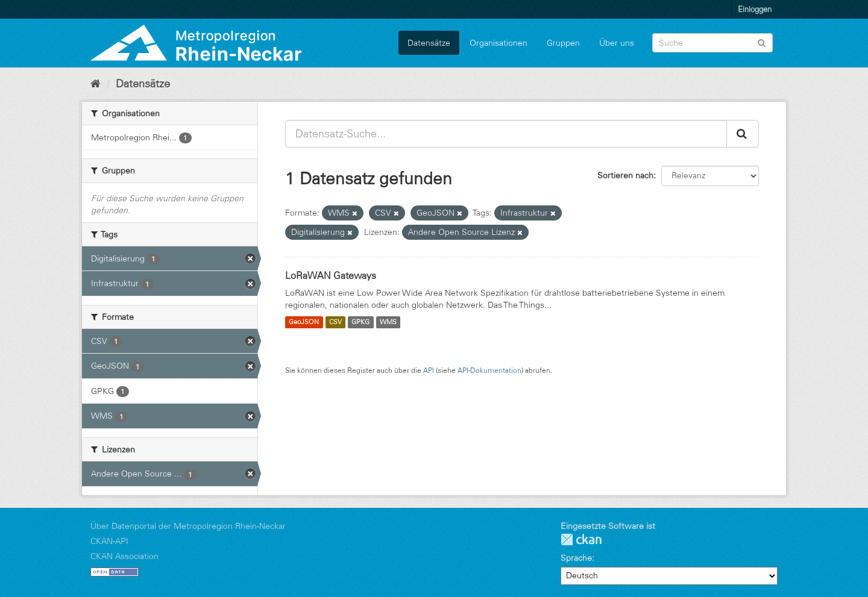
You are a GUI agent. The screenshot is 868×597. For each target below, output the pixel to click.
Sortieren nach (625, 175)
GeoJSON (304, 322)
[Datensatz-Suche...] (506, 134)
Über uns (617, 43)
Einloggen (755, 9)
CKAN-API (109, 541)
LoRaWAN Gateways (331, 275)
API (429, 370)
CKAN (581, 539)
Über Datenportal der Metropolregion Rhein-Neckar (188, 526)
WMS (388, 322)
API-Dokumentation (489, 370)
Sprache (576, 558)
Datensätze (429, 43)
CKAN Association (124, 556)
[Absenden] (762, 42)
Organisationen (498, 43)
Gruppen (563, 43)
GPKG (360, 322)
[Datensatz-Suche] (712, 43)
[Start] (96, 84)
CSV (335, 322)
